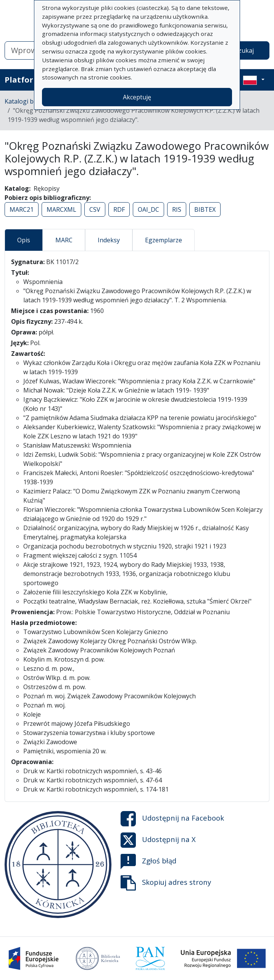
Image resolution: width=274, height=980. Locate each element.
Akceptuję (137, 97)
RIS (177, 209)
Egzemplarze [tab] (164, 240)
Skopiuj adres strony (166, 883)
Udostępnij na (172, 819)
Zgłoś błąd (148, 862)
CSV (95, 209)
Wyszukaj (240, 50)
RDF (119, 209)
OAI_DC (148, 209)
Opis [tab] (24, 240)
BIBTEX (205, 209)
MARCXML (61, 209)
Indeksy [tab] (109, 240)
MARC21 (22, 209)
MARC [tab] (64, 240)
